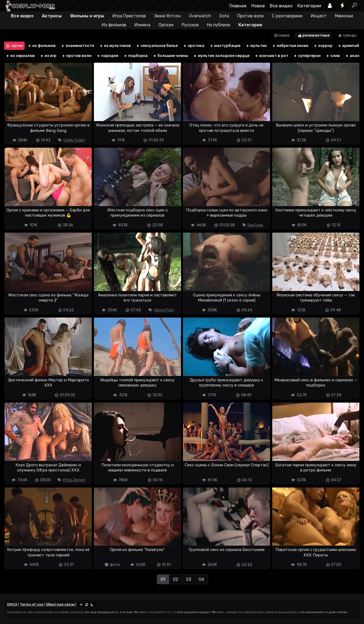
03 (189, 579)
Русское (190, 25)
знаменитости (77, 46)
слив (333, 56)
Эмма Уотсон (167, 16)
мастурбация (225, 46)
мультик (256, 46)
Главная (238, 6)
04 (201, 579)
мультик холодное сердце (221, 56)
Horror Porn (164, 310)
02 (176, 579)
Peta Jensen (74, 480)
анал (352, 56)
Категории (309, 6)
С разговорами (287, 16)
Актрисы (52, 16)
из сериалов (20, 56)
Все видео (281, 6)
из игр (48, 56)
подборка (136, 56)
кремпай (348, 46)
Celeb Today (74, 140)
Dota (224, 16)
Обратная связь (60, 604)
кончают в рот (271, 56)
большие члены (170, 56)
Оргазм (166, 25)
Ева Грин (255, 225)
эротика (194, 46)
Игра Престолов (129, 16)
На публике (219, 25)
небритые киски (290, 46)
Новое (258, 6)
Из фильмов (114, 25)
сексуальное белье (157, 46)
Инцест (319, 16)
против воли (77, 56)
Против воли (251, 16)
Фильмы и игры (87, 16)
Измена (142, 25)
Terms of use (31, 604)
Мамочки (344, 16)
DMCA (12, 604)
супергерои (307, 56)
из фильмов (42, 46)
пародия (107, 56)
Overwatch (200, 16)
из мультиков (115, 46)
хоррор (323, 46)
